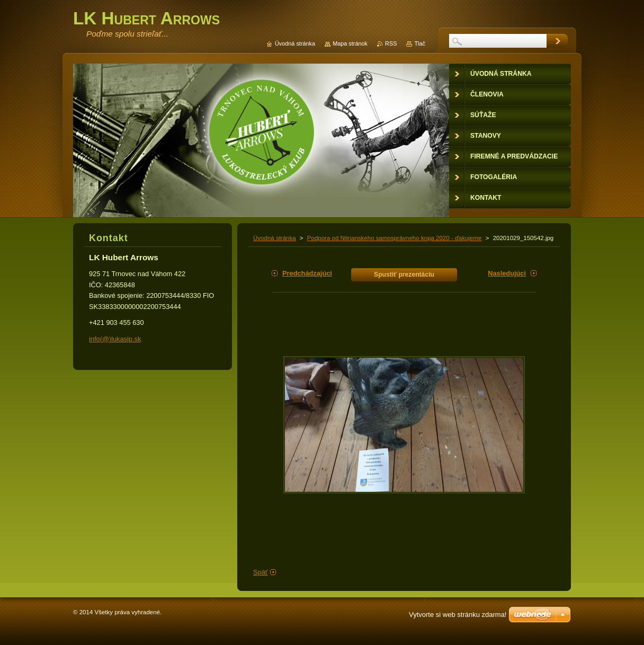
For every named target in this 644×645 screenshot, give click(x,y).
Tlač (420, 43)
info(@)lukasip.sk (115, 339)
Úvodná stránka (275, 238)
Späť (261, 572)
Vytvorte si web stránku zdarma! (458, 615)
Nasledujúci (507, 273)
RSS (391, 43)
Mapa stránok (350, 43)
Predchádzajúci (307, 273)
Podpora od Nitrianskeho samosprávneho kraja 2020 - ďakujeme (395, 238)
